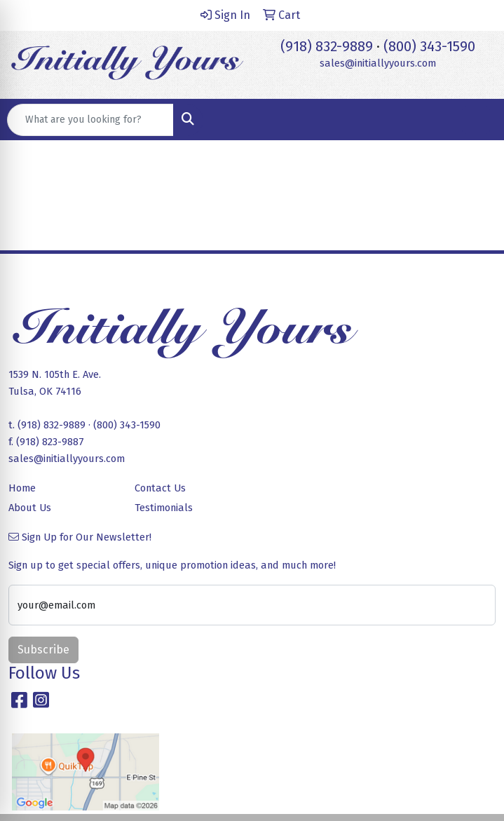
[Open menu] (476, 120)
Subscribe (43, 650)
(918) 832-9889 (327, 46)
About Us (30, 508)
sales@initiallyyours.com (378, 63)
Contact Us (160, 488)
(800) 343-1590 (429, 46)
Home (22, 488)
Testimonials (164, 508)
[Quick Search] (90, 120)
